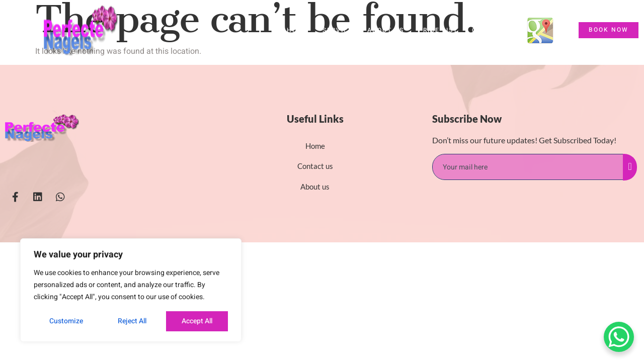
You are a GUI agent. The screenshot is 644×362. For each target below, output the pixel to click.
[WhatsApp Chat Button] (619, 337)
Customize (66, 321)
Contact (489, 30)
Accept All (197, 321)
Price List (438, 30)
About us (386, 30)
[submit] (630, 167)
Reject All (132, 321)
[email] (528, 167)
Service (338, 30)
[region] (131, 290)
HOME (298, 30)
